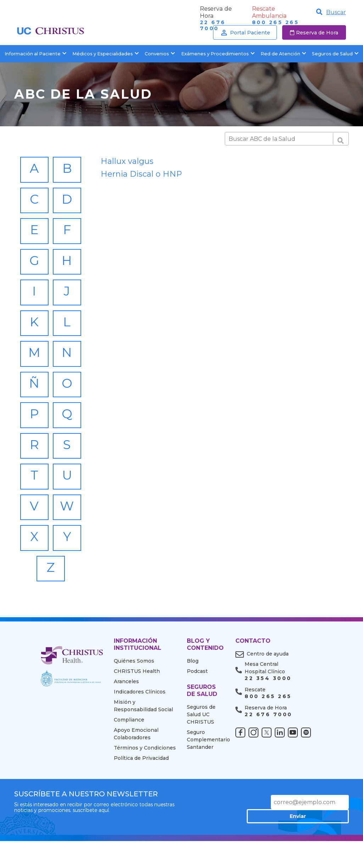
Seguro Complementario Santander (206, 777)
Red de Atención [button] (283, 54)
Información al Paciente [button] (35, 54)
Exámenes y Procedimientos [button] (218, 54)
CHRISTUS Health (137, 708)
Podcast (197, 708)
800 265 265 (275, 23)
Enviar (324, 839)
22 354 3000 (268, 716)
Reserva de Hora (314, 33)
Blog (193, 698)
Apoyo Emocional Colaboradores (136, 771)
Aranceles (126, 719)
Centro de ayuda (268, 691)
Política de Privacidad (141, 795)
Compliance (129, 757)
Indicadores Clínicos (140, 729)
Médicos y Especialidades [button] (105, 54)
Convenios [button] (160, 54)
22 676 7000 (268, 752)
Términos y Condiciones (145, 785)
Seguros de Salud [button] (335, 54)
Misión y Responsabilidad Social (143, 743)
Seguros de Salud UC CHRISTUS (201, 752)
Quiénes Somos (134, 698)
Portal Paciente (245, 33)
